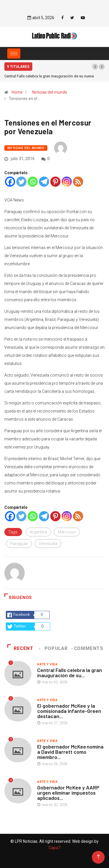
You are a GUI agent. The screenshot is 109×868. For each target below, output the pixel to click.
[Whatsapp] (33, 182)
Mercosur (67, 532)
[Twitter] (21, 182)
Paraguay (19, 544)
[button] (95, 67)
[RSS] (78, 182)
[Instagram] (67, 182)
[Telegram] (44, 182)
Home (17, 92)
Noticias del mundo (50, 92)
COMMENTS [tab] (87, 648)
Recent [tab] (20, 648)
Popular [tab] (54, 648)
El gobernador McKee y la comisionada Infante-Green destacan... (69, 711)
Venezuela (48, 544)
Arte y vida (47, 664)
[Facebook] (10, 182)
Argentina (38, 532)
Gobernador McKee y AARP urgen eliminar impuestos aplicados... (68, 793)
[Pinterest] (55, 182)
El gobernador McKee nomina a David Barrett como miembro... (70, 752)
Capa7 (54, 848)
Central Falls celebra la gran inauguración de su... (70, 673)
